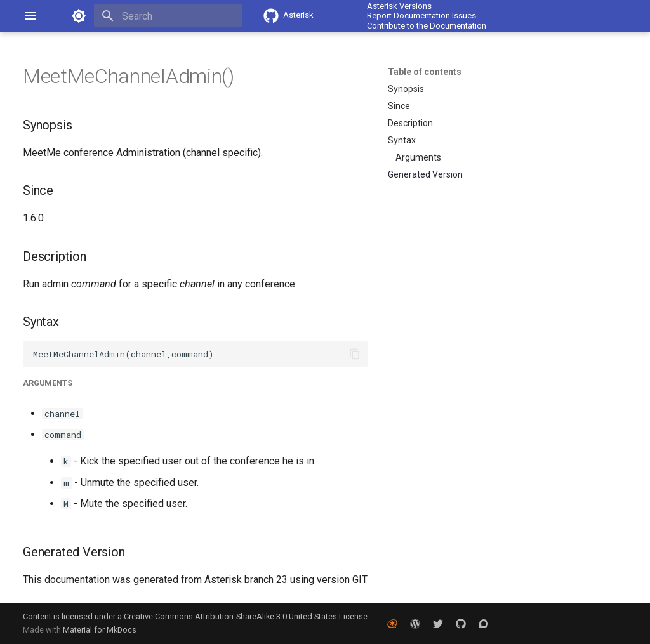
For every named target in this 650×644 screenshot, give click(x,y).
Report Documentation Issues (421, 16)
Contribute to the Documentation (427, 26)
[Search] (168, 16)
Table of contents (425, 72)
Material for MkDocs (100, 630)
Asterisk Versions (399, 6)
